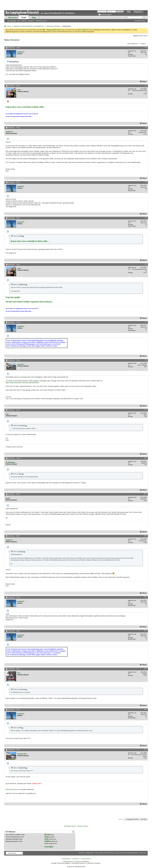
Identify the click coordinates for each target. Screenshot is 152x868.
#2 (146, 85)
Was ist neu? (13, 18)
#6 (146, 264)
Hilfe (129, 12)
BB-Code (47, 835)
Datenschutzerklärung (107, 853)
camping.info (89, 853)
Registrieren (138, 12)
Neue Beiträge (12, 21)
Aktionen (31, 21)
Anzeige (143, 44)
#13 (145, 597)
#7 (146, 322)
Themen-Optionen (132, 44)
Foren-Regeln (49, 847)
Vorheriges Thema (70, 826)
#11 (145, 494)
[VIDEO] (47, 841)
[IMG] (46, 839)
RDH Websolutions (12, 789)
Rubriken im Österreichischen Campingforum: (29, 26)
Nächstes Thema (83, 826)
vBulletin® (73, 862)
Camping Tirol (76, 859)
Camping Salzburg (86, 859)
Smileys (47, 837)
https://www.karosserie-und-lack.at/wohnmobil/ (22, 383)
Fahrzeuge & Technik (53, 26)
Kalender (24, 21)
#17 (145, 750)
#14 (145, 631)
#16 (145, 709)
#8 (146, 360)
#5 (146, 218)
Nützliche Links (41, 21)
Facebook (14, 793)
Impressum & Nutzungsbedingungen (126, 853)
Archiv (96, 853)
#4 (146, 182)
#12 (145, 536)
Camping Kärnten (66, 859)
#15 (145, 669)
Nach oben (144, 819)
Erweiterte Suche (140, 21)
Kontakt (81, 853)
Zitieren (143, 82)
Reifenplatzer (15, 40)
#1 (146, 48)
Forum (24, 18)
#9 (146, 410)
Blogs (34, 18)
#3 (146, 127)
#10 (145, 458)
